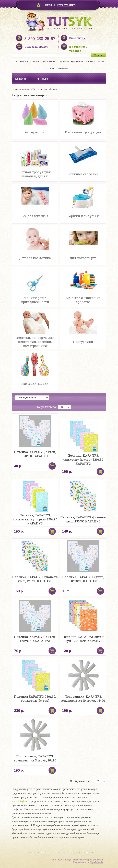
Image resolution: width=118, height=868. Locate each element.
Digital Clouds (96, 862)
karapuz (54, 89)
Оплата (74, 852)
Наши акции (49, 61)
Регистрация (66, 5)
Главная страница (21, 89)
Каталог (45, 852)
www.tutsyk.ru (20, 801)
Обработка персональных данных (76, 61)
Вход (49, 5)
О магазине (20, 61)
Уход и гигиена (40, 89)
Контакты (63, 69)
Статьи (100, 61)
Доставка (34, 61)
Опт (52, 69)
